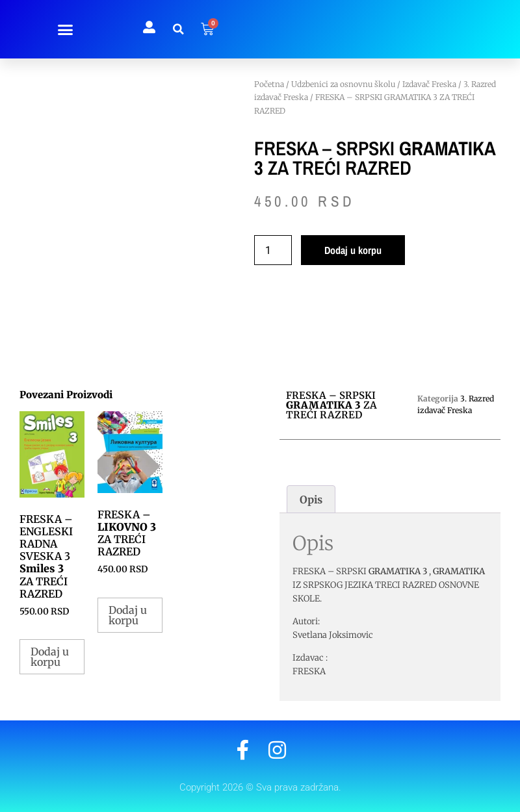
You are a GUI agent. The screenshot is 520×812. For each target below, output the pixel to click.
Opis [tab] (311, 500)
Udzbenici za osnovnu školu (343, 84)
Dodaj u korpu (353, 250)
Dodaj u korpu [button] (50, 657)
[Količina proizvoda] (273, 250)
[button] (65, 29)
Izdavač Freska (429, 84)
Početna (269, 84)
